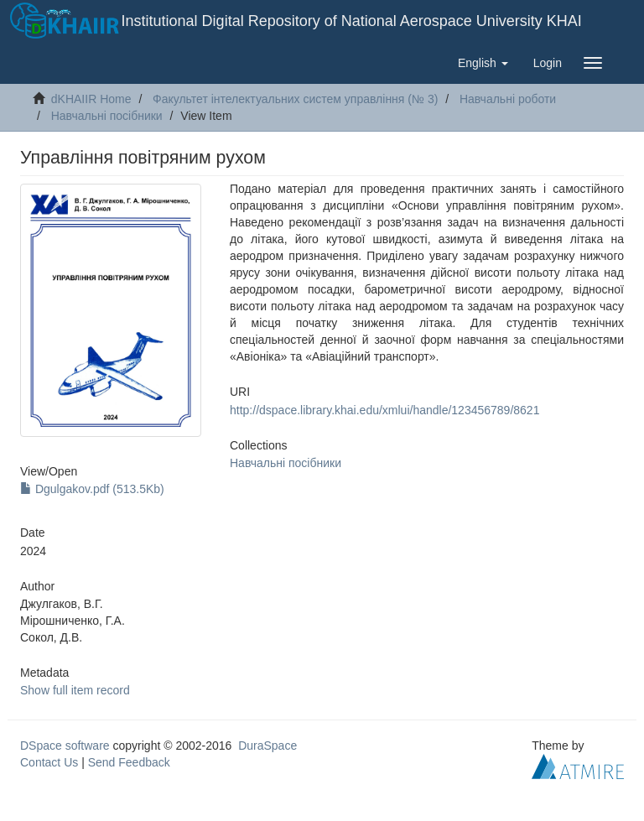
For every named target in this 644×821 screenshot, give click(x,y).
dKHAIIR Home (91, 99)
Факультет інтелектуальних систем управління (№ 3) (295, 99)
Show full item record (75, 690)
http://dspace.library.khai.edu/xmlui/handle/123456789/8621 (384, 410)
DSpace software (65, 746)
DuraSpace (267, 746)
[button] (483, 63)
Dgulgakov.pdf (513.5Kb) (92, 489)
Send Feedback (129, 762)
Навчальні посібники (107, 116)
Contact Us (49, 762)
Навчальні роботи (508, 99)
